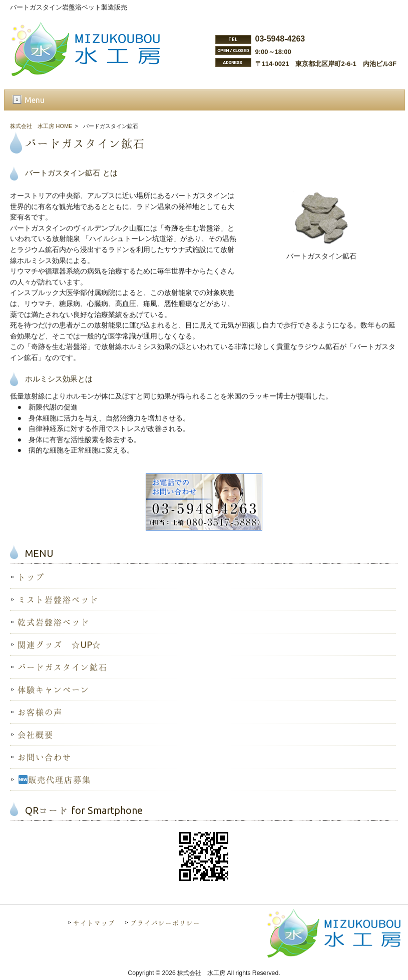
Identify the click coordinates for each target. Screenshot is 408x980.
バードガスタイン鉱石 (63, 667)
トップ (31, 577)
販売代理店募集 (55, 779)
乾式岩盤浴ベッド (54, 622)
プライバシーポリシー (165, 923)
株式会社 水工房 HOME (41, 126)
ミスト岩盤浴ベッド (58, 599)
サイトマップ (94, 923)
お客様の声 (40, 712)
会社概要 (36, 734)
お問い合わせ (45, 757)
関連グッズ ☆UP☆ (59, 644)
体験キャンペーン (54, 689)
